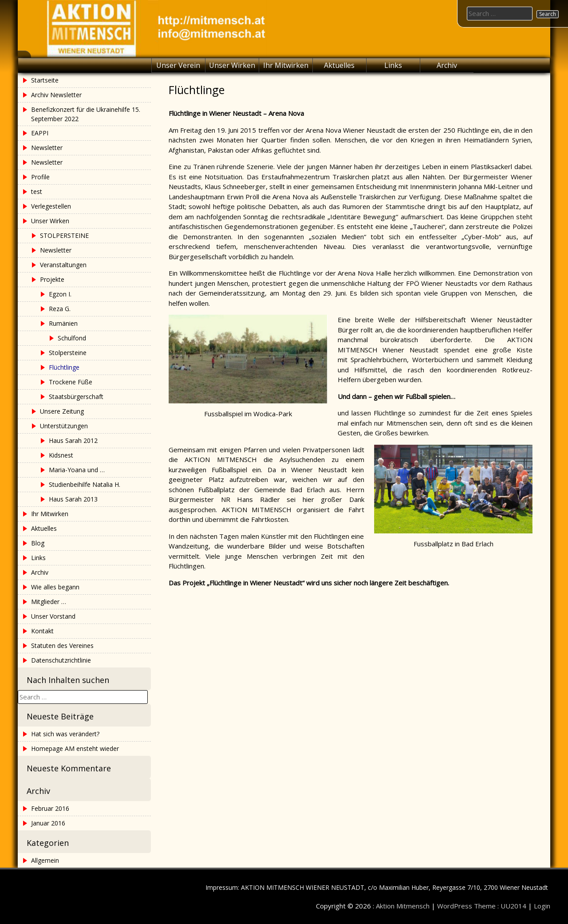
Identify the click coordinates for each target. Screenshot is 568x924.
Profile (40, 177)
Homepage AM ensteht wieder (75, 748)
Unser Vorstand (53, 616)
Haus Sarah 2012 (73, 440)
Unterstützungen (64, 426)
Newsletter (47, 148)
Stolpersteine (68, 353)
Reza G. (60, 309)
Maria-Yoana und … (77, 470)
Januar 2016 (48, 823)
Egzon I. (60, 294)
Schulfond (72, 338)
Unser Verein (178, 65)
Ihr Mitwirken (286, 65)
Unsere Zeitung (62, 411)
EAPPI (40, 133)
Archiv (447, 65)
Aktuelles (339, 65)
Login (542, 906)
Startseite (45, 80)
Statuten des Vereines (62, 646)
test (37, 192)
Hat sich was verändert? (65, 734)
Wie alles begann (55, 587)
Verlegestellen (51, 206)
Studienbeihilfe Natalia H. (85, 484)
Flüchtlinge (64, 367)
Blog (38, 543)
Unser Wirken (232, 65)
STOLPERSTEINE (64, 235)
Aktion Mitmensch (403, 906)
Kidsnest (61, 455)
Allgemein (45, 860)
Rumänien (63, 323)
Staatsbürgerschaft (76, 397)
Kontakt (42, 631)
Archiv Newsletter (56, 95)
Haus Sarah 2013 (73, 499)
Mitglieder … (49, 602)
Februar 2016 (50, 808)
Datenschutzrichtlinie (61, 660)
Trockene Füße (71, 382)
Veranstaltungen (63, 265)
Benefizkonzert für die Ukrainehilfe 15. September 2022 (86, 114)
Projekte (52, 279)
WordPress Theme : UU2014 (482, 906)
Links (393, 65)
